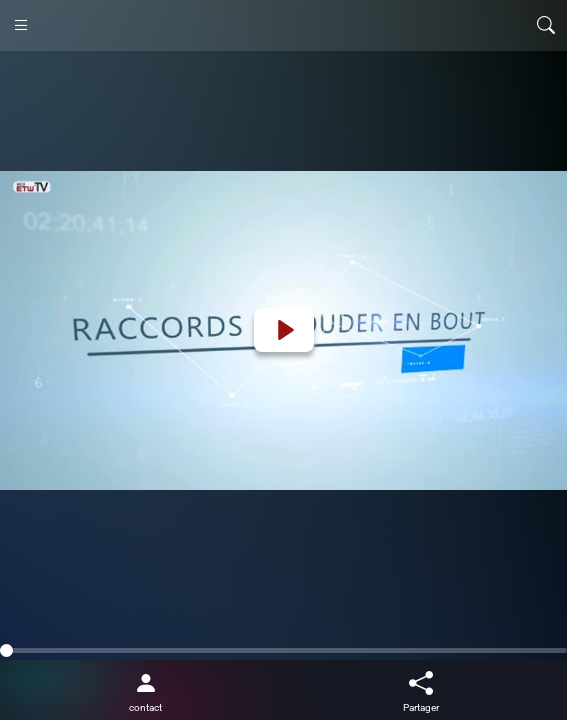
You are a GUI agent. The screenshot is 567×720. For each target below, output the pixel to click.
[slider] (283, 650)
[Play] (284, 330)
